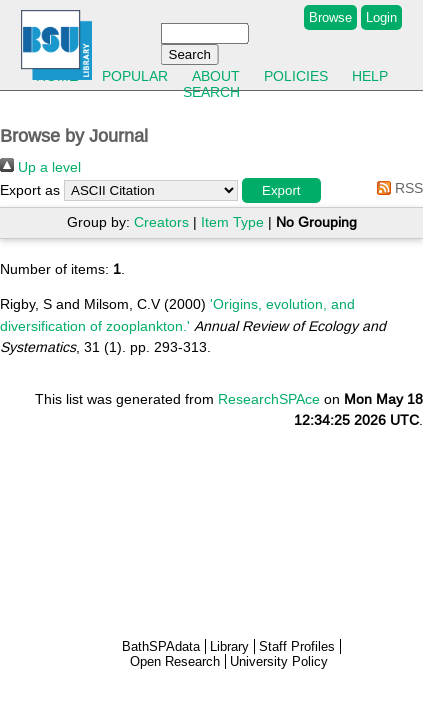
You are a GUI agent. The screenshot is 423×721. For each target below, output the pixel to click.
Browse (330, 17)
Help (370, 76)
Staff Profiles (297, 646)
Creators (161, 222)
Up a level (40, 167)
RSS (396, 188)
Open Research (175, 661)
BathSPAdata (161, 646)
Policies (296, 76)
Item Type (232, 222)
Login (381, 17)
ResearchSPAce (269, 399)
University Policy (279, 661)
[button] (281, 190)
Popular (135, 76)
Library (229, 646)
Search (211, 92)
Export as (30, 190)
